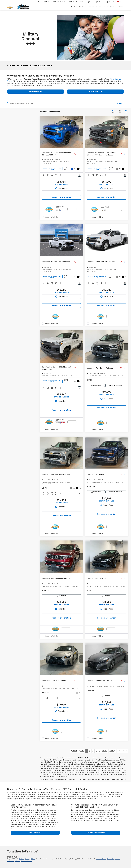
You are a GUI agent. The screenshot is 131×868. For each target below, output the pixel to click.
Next (105, 751)
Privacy (33, 859)
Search (119, 103)
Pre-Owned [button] (82, 7)
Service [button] (98, 7)
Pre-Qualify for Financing (96, 833)
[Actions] (79, 154)
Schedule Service (35, 833)
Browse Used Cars (95, 92)
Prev (82, 751)
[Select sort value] (114, 112)
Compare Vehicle (51, 217)
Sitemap (28, 859)
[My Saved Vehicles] (120, 2)
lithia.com (17, 861)
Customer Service (26, 861)
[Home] (71, 7)
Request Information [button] (61, 197)
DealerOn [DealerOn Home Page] (22, 859)
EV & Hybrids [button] (120, 7)
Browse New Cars (36, 92)
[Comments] (79, 175)
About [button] (112, 7)
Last (112, 751)
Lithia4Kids (10, 861)
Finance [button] (105, 7)
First (74, 751)
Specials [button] (91, 7)
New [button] (75, 7)
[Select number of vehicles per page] (123, 751)
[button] (81, 132)
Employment (116, 859)
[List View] (126, 112)
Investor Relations (101, 859)
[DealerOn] (12, 857)
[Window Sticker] (116, 385)
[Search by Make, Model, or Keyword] (63, 103)
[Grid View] (120, 112)
